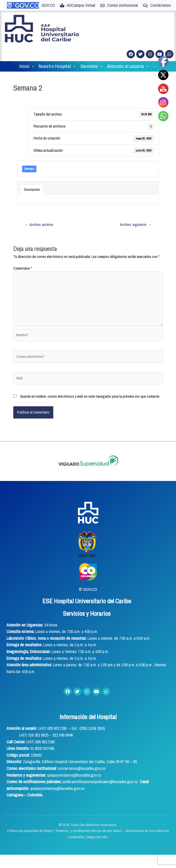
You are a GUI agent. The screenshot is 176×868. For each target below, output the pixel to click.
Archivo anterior (39, 224)
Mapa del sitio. (98, 837)
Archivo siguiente (136, 224)
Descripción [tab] (32, 189)
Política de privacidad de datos (30, 831)
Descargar (29, 169)
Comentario (23, 268)
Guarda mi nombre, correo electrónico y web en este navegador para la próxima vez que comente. (90, 396)
